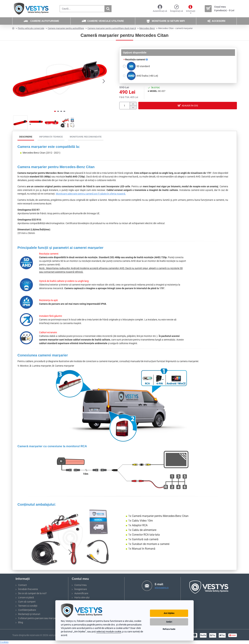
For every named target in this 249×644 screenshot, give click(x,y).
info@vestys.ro (162, 588)
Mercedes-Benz (147, 28)
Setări (169, 622)
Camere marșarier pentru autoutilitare (66, 28)
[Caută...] (108, 9)
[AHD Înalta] (124, 76)
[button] (104, 81)
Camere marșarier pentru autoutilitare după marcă (112, 28)
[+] (133, 104)
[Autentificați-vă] (160, 9)
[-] (133, 107)
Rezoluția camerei (137, 59)
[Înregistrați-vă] (177, 9)
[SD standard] (124, 66)
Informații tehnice (51, 137)
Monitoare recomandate (86, 137)
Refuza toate (169, 629)
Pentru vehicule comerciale (31, 28)
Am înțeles (169, 613)
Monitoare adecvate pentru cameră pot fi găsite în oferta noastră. (91, 194)
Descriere (26, 137)
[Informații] (191, 9)
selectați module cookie (109, 632)
